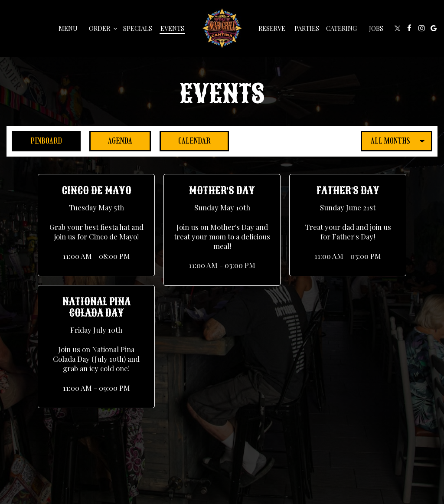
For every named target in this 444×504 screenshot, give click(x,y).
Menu (68, 28)
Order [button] (103, 28)
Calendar (185, 141)
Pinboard (37, 141)
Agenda (111, 141)
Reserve (272, 28)
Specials (138, 28)
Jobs (376, 28)
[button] (96, 225)
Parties (307, 28)
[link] (222, 28)
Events (172, 28)
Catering (341, 28)
